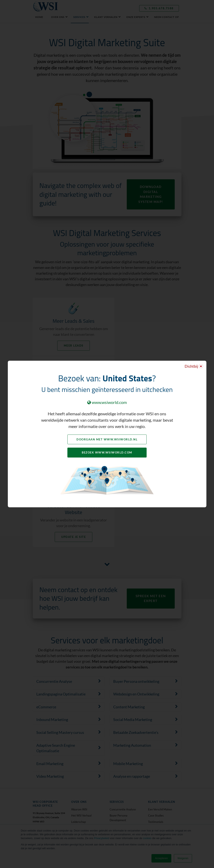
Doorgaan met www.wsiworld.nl (107, 439)
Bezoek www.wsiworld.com (107, 452)
